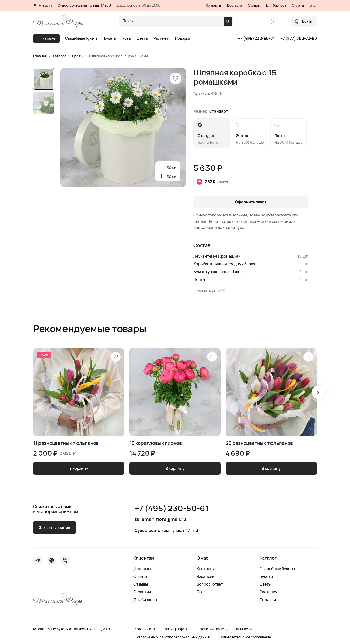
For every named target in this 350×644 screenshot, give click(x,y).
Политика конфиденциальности (226, 629)
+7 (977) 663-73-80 (299, 38)
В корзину (79, 468)
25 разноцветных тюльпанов (259, 443)
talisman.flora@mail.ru (160, 519)
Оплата (298, 5)
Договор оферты (177, 629)
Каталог (46, 38)
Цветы (142, 38)
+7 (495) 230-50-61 (257, 38)
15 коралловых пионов (156, 443)
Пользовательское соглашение (245, 637)
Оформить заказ (251, 202)
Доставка (234, 5)
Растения (162, 38)
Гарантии (142, 592)
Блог (313, 5)
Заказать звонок (54, 528)
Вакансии (206, 576)
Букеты (110, 38)
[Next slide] (318, 392)
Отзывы (254, 5)
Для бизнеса (276, 5)
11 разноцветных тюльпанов (66, 443)
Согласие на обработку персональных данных (173, 637)
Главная (40, 56)
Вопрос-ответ (210, 584)
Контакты (213, 5)
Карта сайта (145, 629)
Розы (127, 38)
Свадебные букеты (82, 38)
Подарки (183, 38)
